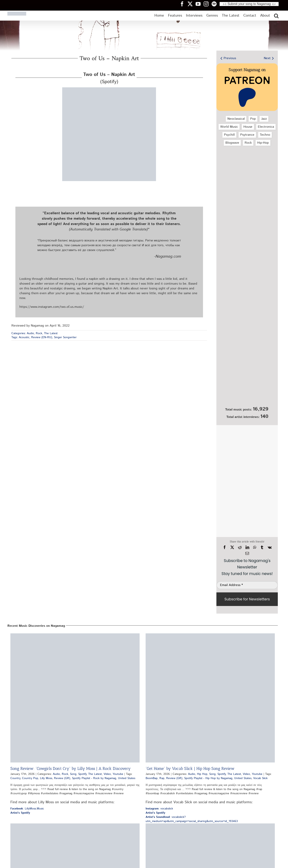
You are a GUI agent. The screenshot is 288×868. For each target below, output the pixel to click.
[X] (232, 547)
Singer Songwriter (65, 337)
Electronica (266, 127)
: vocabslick (159, 809)
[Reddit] (240, 547)
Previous (230, 58)
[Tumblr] (262, 547)
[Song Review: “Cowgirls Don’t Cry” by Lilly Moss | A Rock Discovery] (75, 698)
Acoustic (24, 337)
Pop (253, 119)
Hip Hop (202, 774)
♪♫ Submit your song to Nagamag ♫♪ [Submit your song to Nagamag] (249, 4)
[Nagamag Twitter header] (192, 4)
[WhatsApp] (255, 547)
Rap (162, 778)
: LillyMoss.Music (27, 809)
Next (267, 58)
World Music (229, 127)
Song (73, 774)
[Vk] (270, 547)
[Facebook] (225, 547)
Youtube (118, 774)
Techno (265, 135)
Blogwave (232, 143)
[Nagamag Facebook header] (184, 4)
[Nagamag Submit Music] (247, 383)
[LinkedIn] (247, 547)
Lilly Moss (46, 778)
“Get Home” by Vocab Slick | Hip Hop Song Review (190, 768)
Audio (30, 333)
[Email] (247, 553)
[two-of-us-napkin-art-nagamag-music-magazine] (109, 89)
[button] (276, 16)
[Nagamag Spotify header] (216, 4)
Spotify (82, 774)
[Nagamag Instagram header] (208, 4)
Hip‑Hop (263, 143)
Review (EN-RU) (42, 337)
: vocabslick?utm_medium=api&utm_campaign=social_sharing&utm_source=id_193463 (192, 819)
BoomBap (152, 778)
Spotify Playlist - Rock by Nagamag (94, 778)
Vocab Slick (260, 778)
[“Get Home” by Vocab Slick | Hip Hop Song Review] (210, 698)
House (248, 127)
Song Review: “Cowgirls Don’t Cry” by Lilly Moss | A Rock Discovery (70, 768)
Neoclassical (236, 119)
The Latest (51, 333)
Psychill (229, 135)
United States (127, 778)
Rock (39, 333)
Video (107, 774)
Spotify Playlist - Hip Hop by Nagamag (208, 778)
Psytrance (247, 135)
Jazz (264, 119)
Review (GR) (62, 778)
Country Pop (30, 778)
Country (15, 778)
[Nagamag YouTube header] (200, 4)
